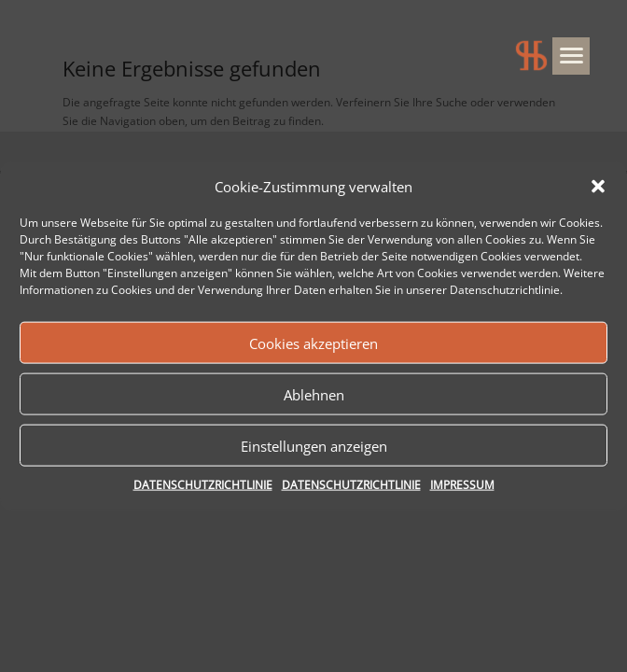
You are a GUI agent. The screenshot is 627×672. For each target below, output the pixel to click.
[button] (598, 187)
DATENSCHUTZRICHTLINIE (203, 485)
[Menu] (571, 56)
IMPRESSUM (462, 485)
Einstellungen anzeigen (314, 446)
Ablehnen (314, 395)
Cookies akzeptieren (313, 343)
